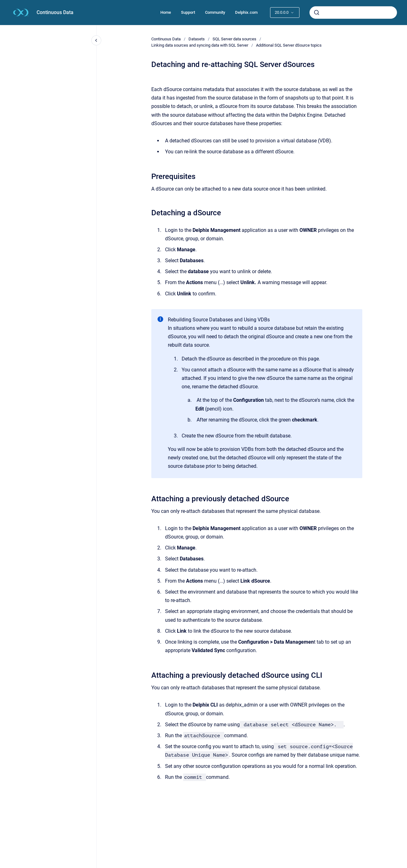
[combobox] (353, 13)
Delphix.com (246, 12)
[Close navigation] (96, 40)
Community (215, 12)
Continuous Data (55, 12)
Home (166, 12)
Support (188, 12)
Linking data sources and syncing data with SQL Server (200, 45)
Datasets (197, 39)
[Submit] (317, 13)
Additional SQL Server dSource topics (289, 45)
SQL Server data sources (234, 39)
